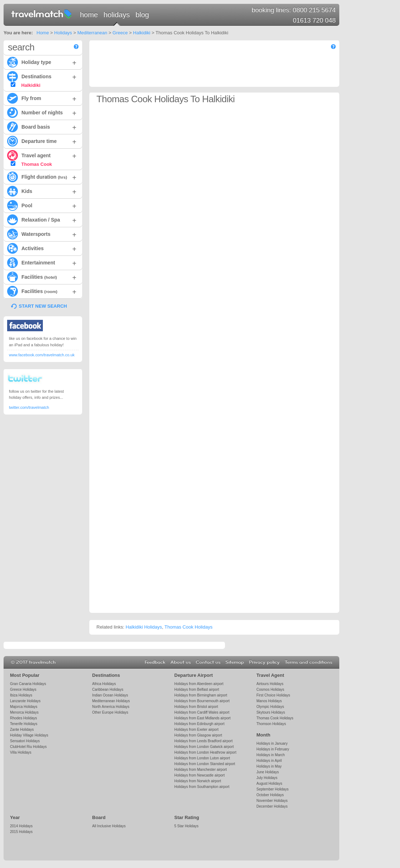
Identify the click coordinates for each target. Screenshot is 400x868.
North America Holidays (111, 707)
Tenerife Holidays (24, 724)
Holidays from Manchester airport (201, 770)
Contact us (208, 662)
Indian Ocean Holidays (110, 695)
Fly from (42, 98)
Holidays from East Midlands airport (202, 718)
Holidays (117, 15)
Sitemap (235, 662)
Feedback (155, 662)
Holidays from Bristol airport (196, 707)
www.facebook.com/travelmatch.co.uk (42, 355)
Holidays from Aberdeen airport (199, 684)
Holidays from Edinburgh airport (199, 724)
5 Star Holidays (186, 826)
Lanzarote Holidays (25, 701)
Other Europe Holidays (110, 712)
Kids (42, 191)
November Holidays (272, 801)
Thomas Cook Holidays (189, 627)
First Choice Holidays (273, 695)
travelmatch (42, 14)
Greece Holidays (23, 690)
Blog (142, 15)
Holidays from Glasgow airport (198, 735)
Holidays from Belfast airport (197, 690)
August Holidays (269, 783)
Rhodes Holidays (23, 718)
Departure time (42, 141)
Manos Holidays (269, 701)
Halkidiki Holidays (144, 627)
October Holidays (270, 795)
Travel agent (42, 155)
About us (181, 662)
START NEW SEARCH (43, 306)
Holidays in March (271, 755)
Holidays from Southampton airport (202, 787)
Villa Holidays (21, 752)
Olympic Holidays (270, 707)
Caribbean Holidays (108, 690)
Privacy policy (264, 662)
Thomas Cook (31, 164)
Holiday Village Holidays (29, 735)
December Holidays (272, 806)
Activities (42, 248)
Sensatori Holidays (25, 741)
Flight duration (42, 177)
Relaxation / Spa (42, 219)
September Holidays (272, 789)
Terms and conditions (308, 662)
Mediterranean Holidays (111, 701)
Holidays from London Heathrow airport (205, 752)
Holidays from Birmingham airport (201, 695)
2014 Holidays (21, 826)
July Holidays (267, 778)
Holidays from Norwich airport (198, 781)
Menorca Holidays (24, 712)
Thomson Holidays (271, 724)
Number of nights (42, 112)
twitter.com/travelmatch (29, 407)
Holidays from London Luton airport (202, 758)
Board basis (42, 127)
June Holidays (268, 772)
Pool (42, 205)
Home (89, 15)
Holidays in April (269, 761)
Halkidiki (142, 33)
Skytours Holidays (271, 712)
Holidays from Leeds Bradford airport (203, 741)
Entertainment (42, 262)
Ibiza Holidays (21, 695)
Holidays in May (269, 766)
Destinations (42, 76)
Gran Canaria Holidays (28, 684)
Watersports (42, 234)
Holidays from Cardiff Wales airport (202, 712)
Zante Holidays (22, 730)
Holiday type (42, 62)
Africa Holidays (104, 684)
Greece (120, 33)
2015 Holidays (21, 832)
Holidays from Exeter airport (196, 730)
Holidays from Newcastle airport (199, 775)
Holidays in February (273, 749)
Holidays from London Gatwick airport (204, 747)
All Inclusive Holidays (109, 826)
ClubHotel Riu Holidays (28, 747)
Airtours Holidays (270, 684)
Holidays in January (272, 743)
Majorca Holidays (24, 707)
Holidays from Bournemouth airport (202, 701)
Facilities (42, 277)
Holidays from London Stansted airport (205, 764)
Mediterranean (92, 33)
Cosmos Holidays (270, 690)
